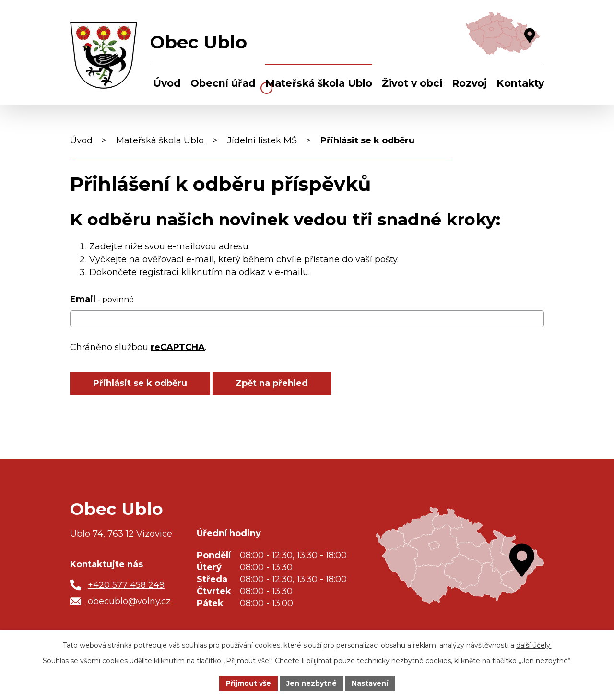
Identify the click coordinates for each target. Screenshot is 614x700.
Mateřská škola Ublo (319, 83)
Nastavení (370, 683)
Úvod (167, 83)
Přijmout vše (248, 683)
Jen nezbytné (312, 683)
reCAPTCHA (178, 347)
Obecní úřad (223, 83)
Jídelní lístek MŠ (262, 140)
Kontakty (520, 83)
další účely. (534, 645)
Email (102, 299)
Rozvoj (469, 83)
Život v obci (412, 83)
